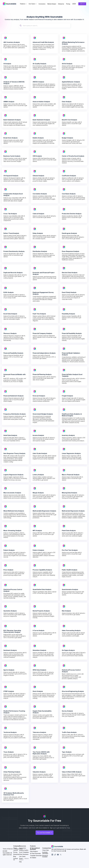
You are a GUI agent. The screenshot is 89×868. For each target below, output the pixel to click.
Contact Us (16, 861)
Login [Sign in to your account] (74, 5)
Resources (23, 848)
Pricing (69, 5)
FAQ (20, 864)
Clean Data (45, 852)
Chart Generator (24, 856)
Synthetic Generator (45, 855)
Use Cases (33, 5)
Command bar (47, 850)
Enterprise (62, 5)
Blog (15, 858)
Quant (24, 861)
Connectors (43, 5)
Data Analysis (34, 853)
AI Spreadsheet (35, 851)
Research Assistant (45, 858)
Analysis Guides (24, 852)
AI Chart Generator (35, 856)
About (15, 850)
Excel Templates (24, 854)
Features (24, 5)
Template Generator (36, 858)
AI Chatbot (33, 860)
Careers (16, 852)
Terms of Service (8, 851)
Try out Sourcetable (44, 835)
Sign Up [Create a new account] (82, 5)
